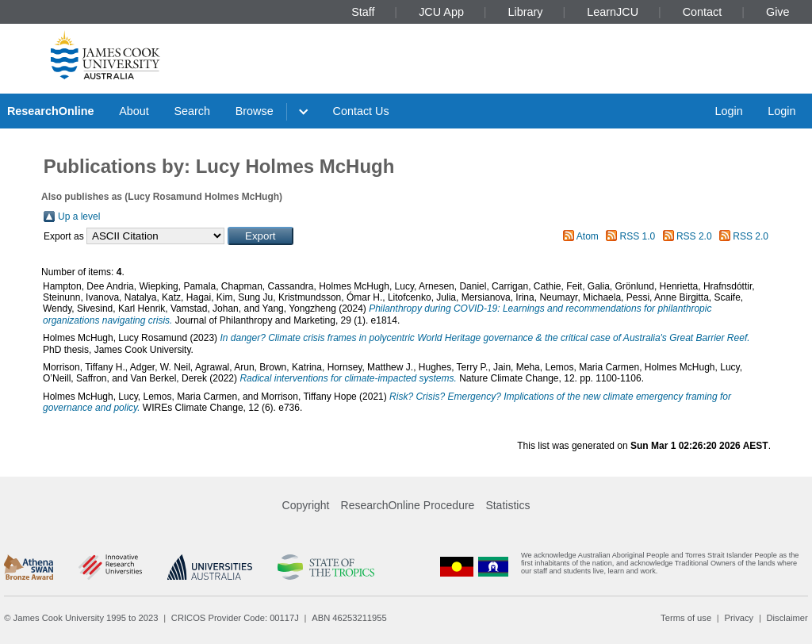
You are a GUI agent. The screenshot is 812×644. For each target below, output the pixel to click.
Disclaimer (787, 618)
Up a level (79, 217)
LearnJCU (613, 12)
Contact (703, 12)
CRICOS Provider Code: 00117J (235, 618)
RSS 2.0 (694, 236)
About (134, 111)
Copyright (306, 505)
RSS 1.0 (638, 236)
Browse (255, 111)
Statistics (507, 505)
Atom (588, 236)
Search (192, 111)
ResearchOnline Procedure (408, 505)
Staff (363, 12)
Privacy (739, 618)
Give (778, 12)
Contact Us (361, 111)
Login (728, 111)
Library (526, 12)
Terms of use (686, 618)
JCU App (441, 12)
